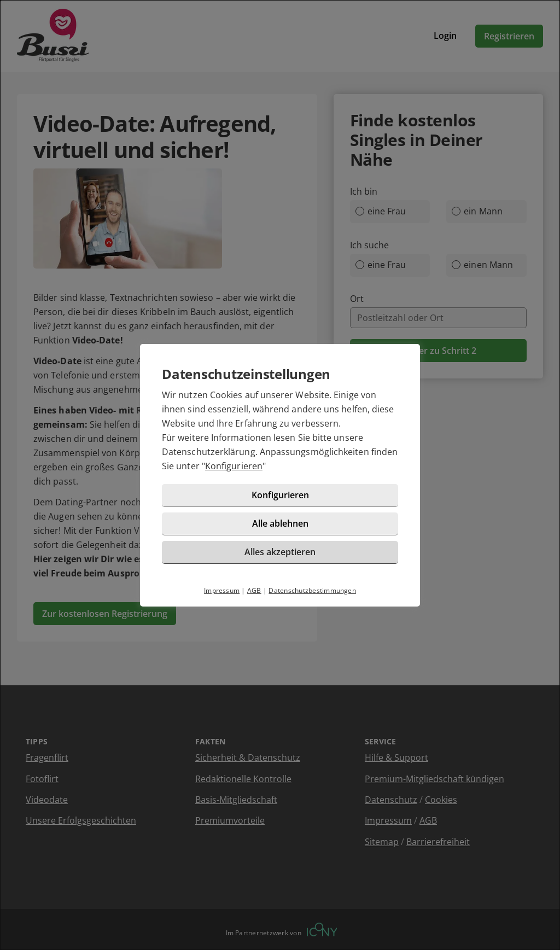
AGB (254, 590)
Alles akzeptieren (280, 552)
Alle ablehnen (280, 523)
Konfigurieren (234, 466)
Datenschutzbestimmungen (312, 590)
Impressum (222, 590)
